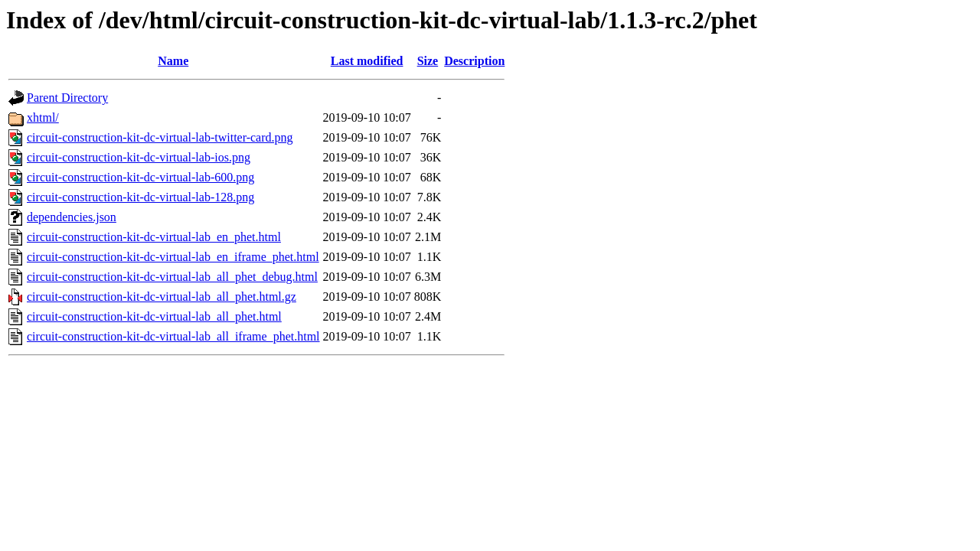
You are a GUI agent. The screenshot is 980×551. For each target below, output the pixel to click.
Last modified (367, 61)
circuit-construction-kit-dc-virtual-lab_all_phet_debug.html (172, 277)
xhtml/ (43, 117)
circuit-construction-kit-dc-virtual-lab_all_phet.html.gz (162, 297)
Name (173, 61)
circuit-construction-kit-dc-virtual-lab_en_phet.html (154, 237)
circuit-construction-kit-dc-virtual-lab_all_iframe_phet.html (173, 336)
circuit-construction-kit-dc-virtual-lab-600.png (140, 177)
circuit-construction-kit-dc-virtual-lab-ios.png (139, 157)
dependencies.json (72, 217)
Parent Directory (67, 98)
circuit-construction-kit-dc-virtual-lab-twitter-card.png (160, 137)
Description (474, 61)
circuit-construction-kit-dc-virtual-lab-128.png (140, 197)
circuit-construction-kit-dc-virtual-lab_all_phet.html (154, 316)
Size (428, 61)
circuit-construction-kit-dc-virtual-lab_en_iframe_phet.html (173, 257)
